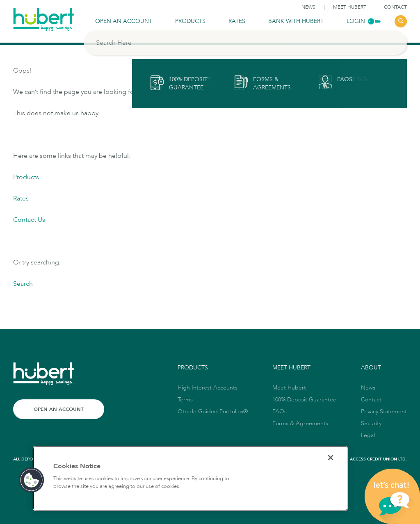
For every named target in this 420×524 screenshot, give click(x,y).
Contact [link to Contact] (395, 7)
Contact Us (29, 220)
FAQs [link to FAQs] (280, 411)
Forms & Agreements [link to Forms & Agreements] (300, 423)
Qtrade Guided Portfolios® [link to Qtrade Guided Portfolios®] (213, 411)
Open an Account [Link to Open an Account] (59, 409)
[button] (32, 480)
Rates (21, 198)
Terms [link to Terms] (185, 400)
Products (26, 177)
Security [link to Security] (371, 423)
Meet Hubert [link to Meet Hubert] (350, 7)
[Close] (331, 458)
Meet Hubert (291, 368)
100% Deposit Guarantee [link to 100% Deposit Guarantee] (304, 400)
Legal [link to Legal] (368, 435)
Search (23, 284)
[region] (190, 478)
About (371, 368)
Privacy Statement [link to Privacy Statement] (384, 411)
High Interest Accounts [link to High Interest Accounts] (208, 388)
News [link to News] (308, 7)
